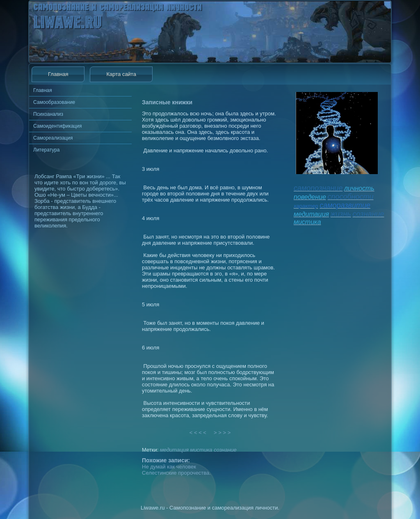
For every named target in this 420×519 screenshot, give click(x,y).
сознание (225, 450)
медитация (174, 450)
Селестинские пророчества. (176, 473)
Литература (47, 150)
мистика (201, 450)
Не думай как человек (169, 467)
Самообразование (54, 102)
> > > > (222, 433)
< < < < (198, 433)
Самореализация (53, 138)
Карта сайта (121, 74)
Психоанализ (48, 114)
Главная (58, 74)
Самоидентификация (57, 126)
